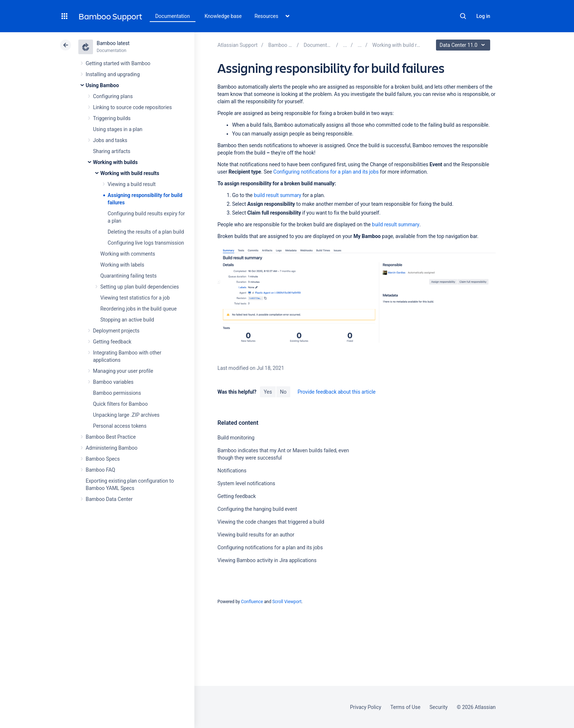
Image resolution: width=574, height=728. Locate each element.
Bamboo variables (113, 382)
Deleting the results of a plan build (146, 232)
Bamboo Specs (103, 459)
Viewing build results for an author (256, 535)
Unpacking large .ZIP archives (126, 415)
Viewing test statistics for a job (135, 298)
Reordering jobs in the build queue (139, 309)
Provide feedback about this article (337, 392)
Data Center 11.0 (464, 45)
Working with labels (122, 265)
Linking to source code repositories (132, 107)
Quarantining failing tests (128, 276)
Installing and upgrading (113, 74)
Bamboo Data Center (109, 499)
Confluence (252, 602)
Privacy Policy (366, 707)
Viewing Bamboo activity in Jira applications (267, 560)
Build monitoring (236, 438)
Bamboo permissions (117, 393)
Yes (268, 392)
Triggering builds (112, 118)
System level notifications (246, 483)
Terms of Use (405, 707)
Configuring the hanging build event (257, 509)
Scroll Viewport (287, 602)
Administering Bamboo (111, 448)
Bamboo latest (113, 43)
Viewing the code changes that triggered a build (271, 522)
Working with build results (130, 173)
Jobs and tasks (110, 140)
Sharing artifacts (112, 151)
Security (439, 707)
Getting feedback (112, 342)
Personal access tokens (120, 426)
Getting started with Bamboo (118, 63)
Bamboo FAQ (100, 470)
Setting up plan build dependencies (140, 287)
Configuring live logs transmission (146, 243)
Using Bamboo (102, 85)
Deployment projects (116, 331)
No (283, 392)
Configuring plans (113, 96)
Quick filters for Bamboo (120, 404)
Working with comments (128, 254)
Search (463, 16)
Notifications (232, 471)
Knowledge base (223, 16)
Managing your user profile (123, 371)
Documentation (173, 16)
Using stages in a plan (118, 129)
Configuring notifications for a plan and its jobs (326, 172)
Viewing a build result (132, 184)
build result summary (277, 195)
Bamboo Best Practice (111, 437)
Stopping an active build (127, 320)
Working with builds (115, 162)
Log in (483, 16)
